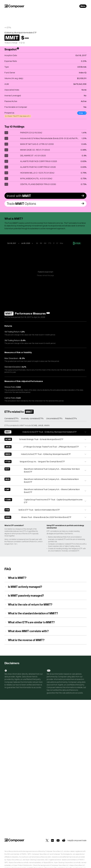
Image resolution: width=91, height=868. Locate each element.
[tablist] (45, 419)
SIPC (29, 854)
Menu (83, 6)
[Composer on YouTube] (58, 840)
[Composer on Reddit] (64, 840)
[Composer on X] (47, 840)
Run (77, 243)
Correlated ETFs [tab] (11, 418)
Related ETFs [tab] (71, 418)
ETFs (9, 28)
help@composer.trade (77, 840)
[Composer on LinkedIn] (52, 840)
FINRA (24, 854)
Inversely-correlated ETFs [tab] (32, 418)
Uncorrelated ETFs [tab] (54, 418)
